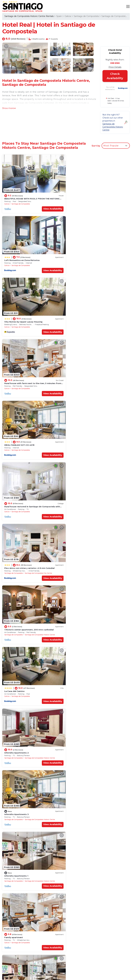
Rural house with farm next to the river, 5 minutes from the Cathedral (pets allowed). (98, 943)
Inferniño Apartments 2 (82, 442)
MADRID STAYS (108, 975)
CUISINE (108, 964)
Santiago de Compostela (86, 16)
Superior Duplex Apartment (84, 564)
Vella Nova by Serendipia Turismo (87, 746)
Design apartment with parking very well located (95, 685)
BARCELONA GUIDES (108, 970)
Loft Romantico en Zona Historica (87, 198)
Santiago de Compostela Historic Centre (105, 386)
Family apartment (14, 564)
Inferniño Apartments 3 (16, 503)
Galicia (68, 16)
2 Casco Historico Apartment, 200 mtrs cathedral (30, 868)
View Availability (52, 208)
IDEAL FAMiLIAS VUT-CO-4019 (19, 320)
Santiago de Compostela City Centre (38, 386)
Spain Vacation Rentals (18, 940)
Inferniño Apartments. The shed (21, 746)
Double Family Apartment (18, 625)
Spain (59, 16)
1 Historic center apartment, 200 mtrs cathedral (94, 381)
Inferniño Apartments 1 (81, 503)
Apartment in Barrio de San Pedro (87, 625)
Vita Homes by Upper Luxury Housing (23, 259)
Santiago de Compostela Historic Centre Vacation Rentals (19, 927)
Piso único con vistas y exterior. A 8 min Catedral (29, 381)
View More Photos (15, 70)
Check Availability (115, 76)
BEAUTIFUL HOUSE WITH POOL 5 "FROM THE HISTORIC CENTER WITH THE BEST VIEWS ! (94, 926)
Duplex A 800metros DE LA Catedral (23, 807)
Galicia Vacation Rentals (18, 936)
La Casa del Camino (14, 442)
